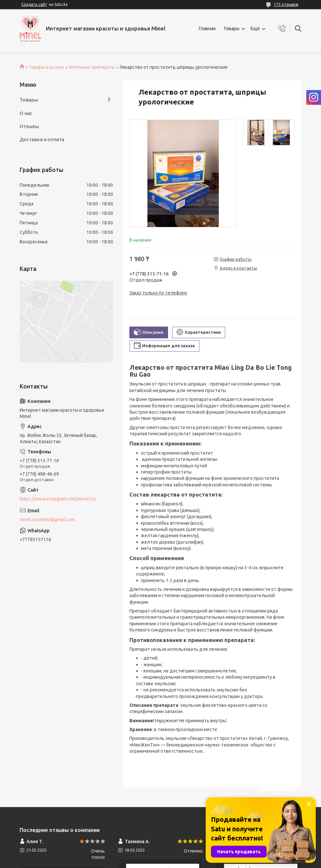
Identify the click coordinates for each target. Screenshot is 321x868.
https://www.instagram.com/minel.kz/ (58, 499)
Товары (231, 28)
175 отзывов (286, 4)
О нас (26, 113)
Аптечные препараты (92, 67)
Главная (207, 28)
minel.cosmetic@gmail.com (47, 519)
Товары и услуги (46, 67)
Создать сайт (34, 4)
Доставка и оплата (42, 139)
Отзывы (29, 126)
